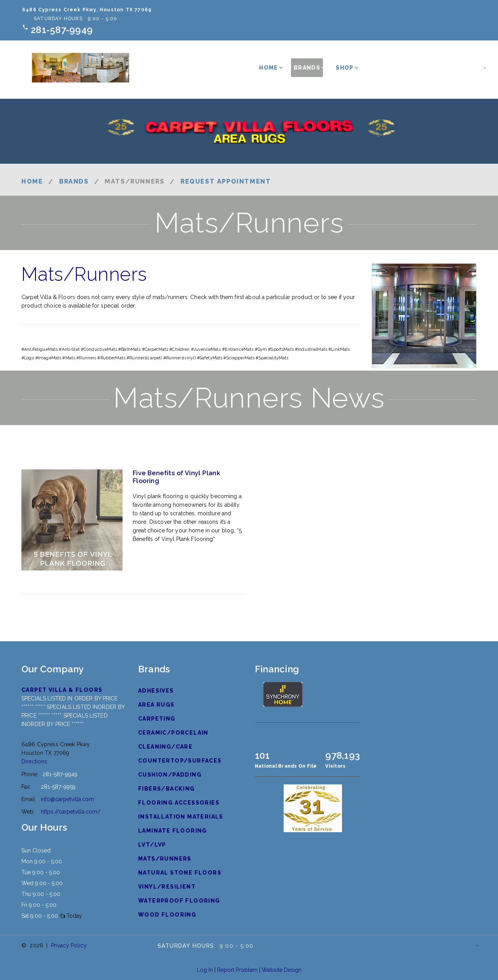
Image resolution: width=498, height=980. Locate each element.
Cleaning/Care (165, 747)
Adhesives (156, 691)
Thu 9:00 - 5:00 (41, 894)
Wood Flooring (167, 915)
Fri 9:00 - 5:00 (39, 905)
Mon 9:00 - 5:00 (42, 861)
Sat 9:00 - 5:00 (40, 916)
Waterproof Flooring (179, 901)
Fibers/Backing (167, 789)
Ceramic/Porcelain (173, 733)
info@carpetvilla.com (67, 799)
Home (269, 68)
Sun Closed (36, 850)
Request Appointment (226, 181)
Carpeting (157, 719)
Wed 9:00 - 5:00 (42, 883)
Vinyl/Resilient (167, 887)
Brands (307, 68)
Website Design (282, 970)
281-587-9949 (62, 30)
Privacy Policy (69, 945)
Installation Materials (181, 817)
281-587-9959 (58, 787)
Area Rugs (156, 705)
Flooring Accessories (179, 803)
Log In (205, 970)
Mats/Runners (165, 859)
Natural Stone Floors (180, 873)
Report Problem (237, 970)
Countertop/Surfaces (180, 761)
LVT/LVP (152, 845)
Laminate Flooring (173, 831)
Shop (345, 68)
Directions (34, 761)
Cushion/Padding (170, 775)
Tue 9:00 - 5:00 (41, 872)
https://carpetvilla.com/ (71, 812)
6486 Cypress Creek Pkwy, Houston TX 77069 (87, 10)
